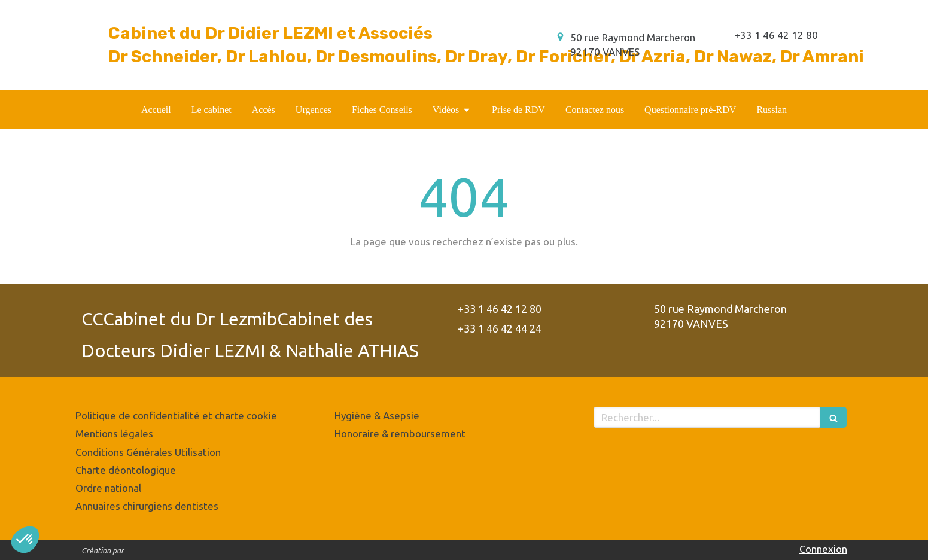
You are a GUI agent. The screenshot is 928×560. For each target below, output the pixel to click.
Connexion (823, 549)
